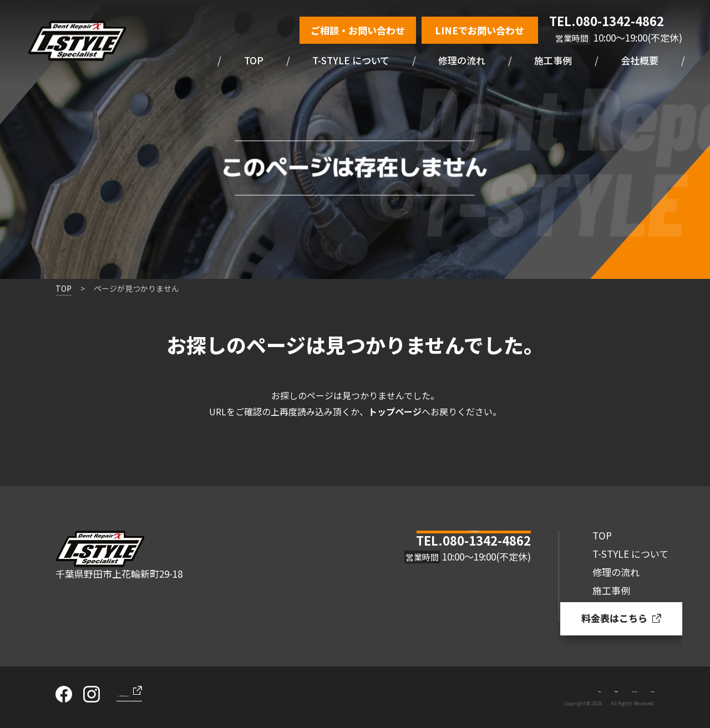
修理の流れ (462, 60)
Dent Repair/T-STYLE (588, 703)
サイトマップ (635, 689)
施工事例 (553, 60)
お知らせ (453, 689)
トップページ (395, 411)
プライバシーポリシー (567, 689)
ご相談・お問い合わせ (358, 30)
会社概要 (640, 60)
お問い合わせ (500, 689)
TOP (254, 60)
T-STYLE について (351, 60)
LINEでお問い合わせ (480, 30)
